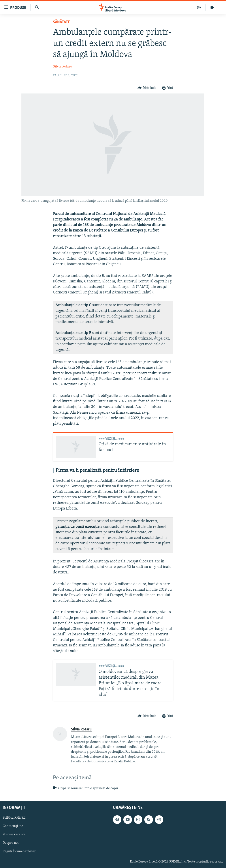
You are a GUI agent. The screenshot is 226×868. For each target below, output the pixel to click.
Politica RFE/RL (14, 818)
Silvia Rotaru (63, 67)
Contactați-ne (13, 826)
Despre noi (11, 843)
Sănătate (61, 22)
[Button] (147, 88)
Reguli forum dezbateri (20, 851)
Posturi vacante (14, 834)
